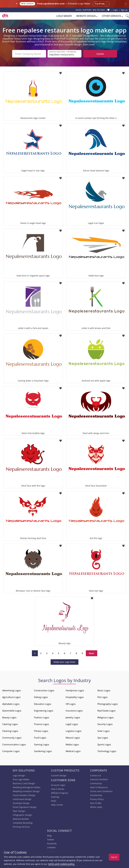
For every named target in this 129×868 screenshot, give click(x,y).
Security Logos (105, 724)
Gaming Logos (42, 744)
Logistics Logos (74, 731)
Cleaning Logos (10, 731)
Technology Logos (107, 751)
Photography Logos (108, 704)
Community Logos (12, 738)
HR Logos (71, 704)
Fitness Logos (41, 731)
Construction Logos (44, 690)
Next (92, 653)
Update (100, 54)
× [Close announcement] (126, 4)
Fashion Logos (42, 717)
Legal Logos (72, 724)
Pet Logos (102, 697)
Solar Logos (103, 731)
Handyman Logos (75, 690)
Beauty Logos (9, 717)
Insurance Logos (74, 711)
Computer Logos (11, 751)
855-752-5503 (99, 10)
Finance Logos (41, 724)
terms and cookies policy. (62, 864)
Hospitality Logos (75, 697)
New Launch (27, 4)
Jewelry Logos (73, 717)
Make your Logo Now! (64, 662)
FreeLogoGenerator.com (51, 4)
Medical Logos (73, 751)
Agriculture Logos (11, 697)
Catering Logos (10, 724)
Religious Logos (106, 717)
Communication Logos (14, 744)
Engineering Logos (44, 711)
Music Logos (104, 690)
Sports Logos (104, 744)
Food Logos (40, 738)
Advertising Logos (12, 690)
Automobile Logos (12, 711)
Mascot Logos (73, 738)
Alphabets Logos (11, 704)
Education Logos (43, 704)
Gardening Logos (43, 751)
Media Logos (72, 744)
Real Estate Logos (106, 711)
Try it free (101, 4)
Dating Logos (41, 697)
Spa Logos (103, 738)
